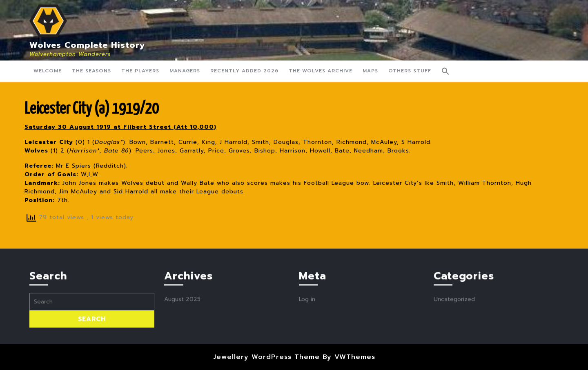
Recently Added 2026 (244, 71)
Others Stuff (410, 71)
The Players (140, 71)
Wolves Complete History (87, 45)
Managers (185, 71)
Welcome (48, 71)
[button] (445, 71)
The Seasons (91, 71)
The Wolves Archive (321, 71)
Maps (370, 71)
